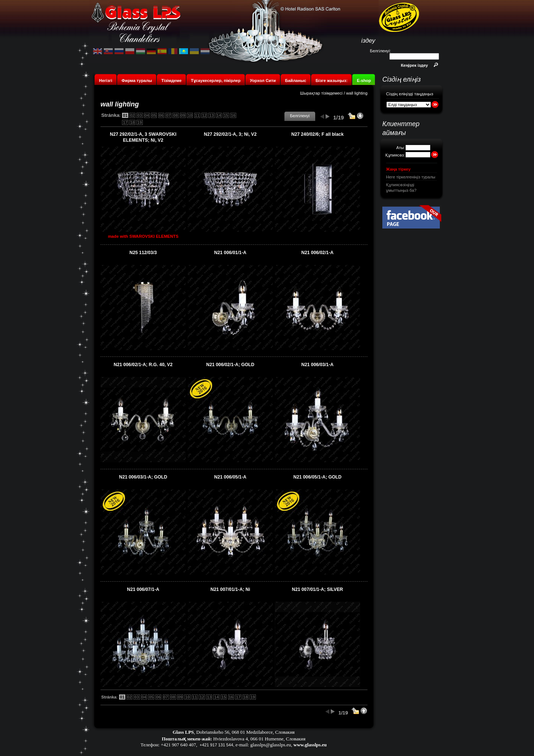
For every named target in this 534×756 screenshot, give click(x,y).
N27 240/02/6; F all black (318, 134)
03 (139, 115)
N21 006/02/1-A (318, 253)
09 (183, 115)
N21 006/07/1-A (143, 589)
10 (190, 115)
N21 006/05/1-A (230, 477)
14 (219, 115)
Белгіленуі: (380, 51)
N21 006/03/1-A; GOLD (143, 477)
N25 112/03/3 (143, 253)
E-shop (364, 80)
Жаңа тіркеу (398, 169)
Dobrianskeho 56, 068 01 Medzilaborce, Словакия (245, 732)
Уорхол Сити (263, 80)
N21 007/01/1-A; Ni (230, 589)
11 (197, 115)
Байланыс (296, 80)
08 (175, 115)
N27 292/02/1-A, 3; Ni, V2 (230, 134)
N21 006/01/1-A (230, 253)
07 (168, 115)
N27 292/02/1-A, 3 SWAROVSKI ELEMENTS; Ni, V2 (143, 137)
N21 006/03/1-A (318, 365)
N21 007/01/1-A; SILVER (317, 589)
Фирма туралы (137, 80)
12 (204, 115)
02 (132, 115)
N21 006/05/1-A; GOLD (317, 477)
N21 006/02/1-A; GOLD (230, 365)
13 (211, 115)
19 (139, 122)
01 (125, 115)
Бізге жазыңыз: (332, 80)
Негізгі (106, 80)
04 (147, 115)
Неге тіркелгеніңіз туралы (411, 177)
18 (132, 122)
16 (233, 115)
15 (226, 115)
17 (125, 122)
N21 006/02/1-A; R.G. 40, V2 (143, 365)
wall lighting (357, 93)
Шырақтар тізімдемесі (321, 93)
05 (154, 115)
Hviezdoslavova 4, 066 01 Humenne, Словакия (259, 739)
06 (161, 115)
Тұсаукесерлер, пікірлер (216, 80)
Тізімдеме (172, 80)
